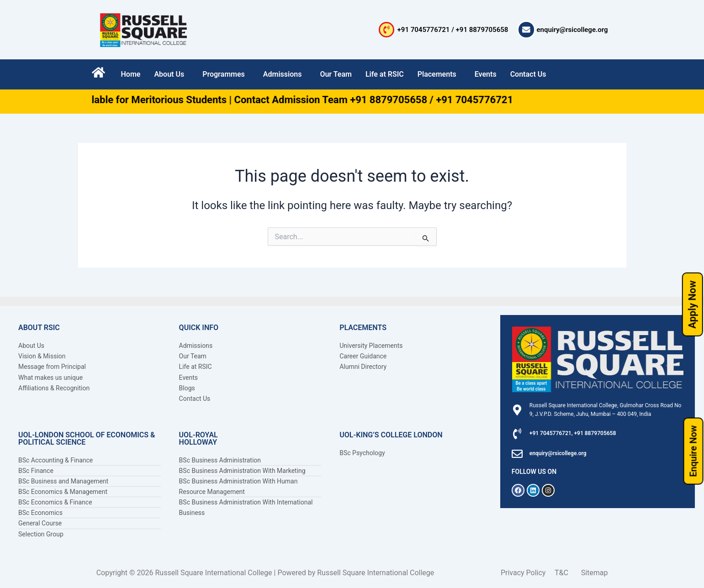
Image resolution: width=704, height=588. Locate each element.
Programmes (224, 74)
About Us (169, 74)
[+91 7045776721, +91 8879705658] (517, 434)
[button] (171, 74)
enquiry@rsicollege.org (572, 30)
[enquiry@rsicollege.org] (526, 30)
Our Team (336, 74)
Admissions (283, 74)
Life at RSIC (385, 74)
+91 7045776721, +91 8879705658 (573, 433)
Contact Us (528, 74)
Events (486, 74)
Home (131, 74)
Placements (437, 74)
